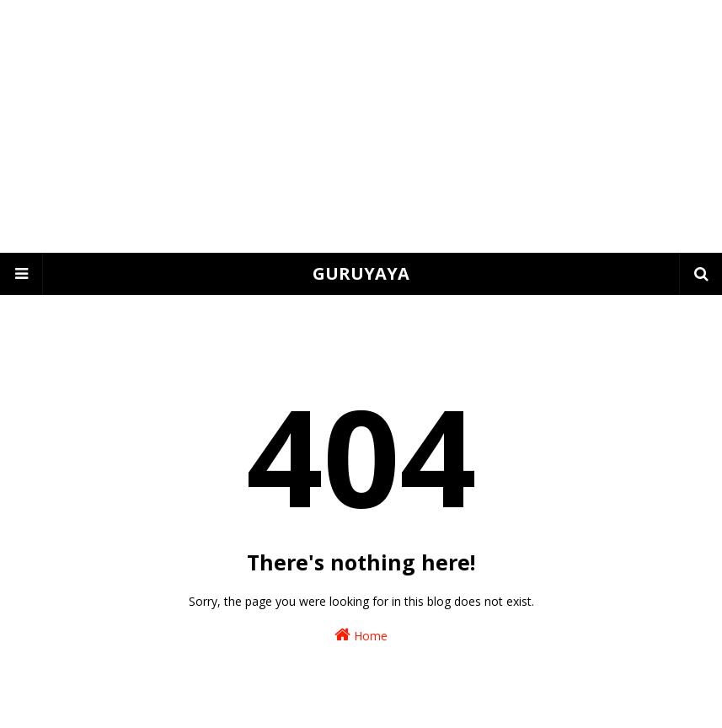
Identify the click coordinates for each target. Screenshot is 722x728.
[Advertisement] (361, 126)
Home (361, 635)
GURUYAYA (361, 273)
